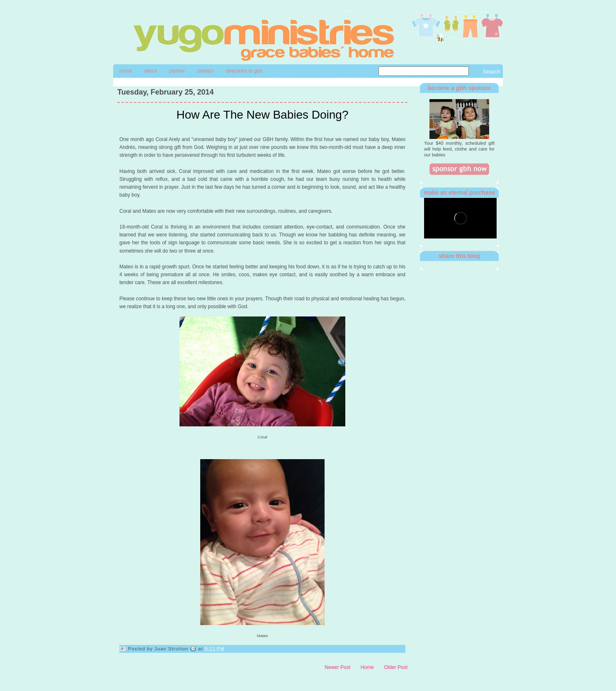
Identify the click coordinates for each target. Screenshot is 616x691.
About (150, 71)
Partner (177, 71)
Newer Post (337, 667)
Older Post (396, 667)
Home (126, 71)
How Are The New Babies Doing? (262, 115)
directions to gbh (244, 71)
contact (205, 71)
